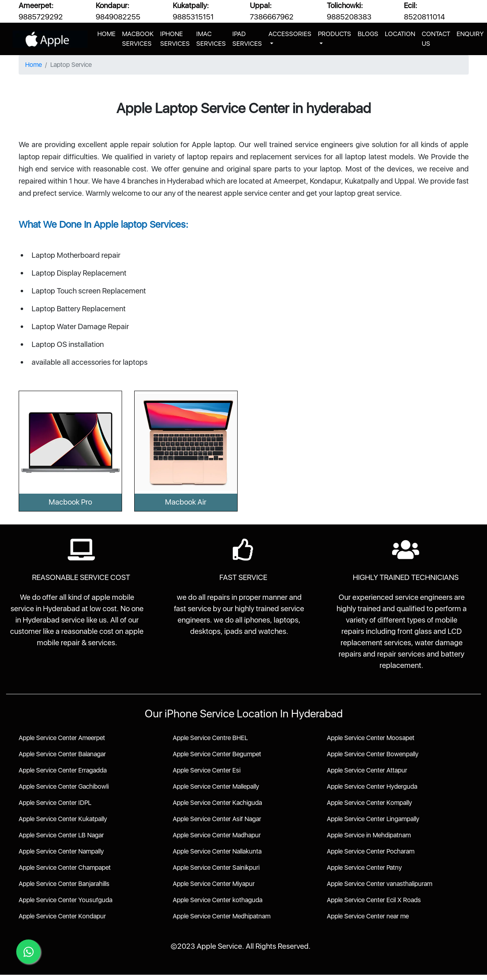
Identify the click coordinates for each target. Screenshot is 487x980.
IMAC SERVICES (211, 39)
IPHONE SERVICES (175, 39)
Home (33, 65)
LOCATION (400, 34)
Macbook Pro (70, 502)
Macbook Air (186, 502)
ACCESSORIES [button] (290, 34)
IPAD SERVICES (247, 39)
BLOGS (368, 34)
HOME (108, 33)
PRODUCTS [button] (335, 34)
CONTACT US (436, 39)
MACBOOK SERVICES (138, 39)
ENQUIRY (470, 34)
